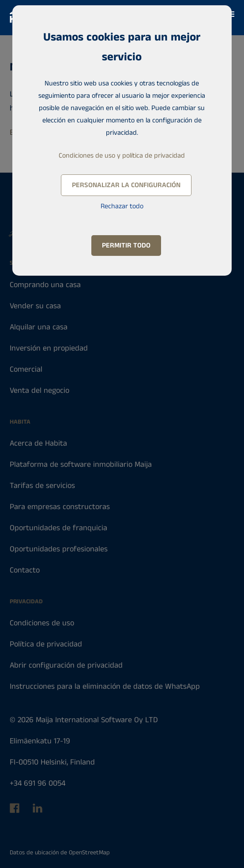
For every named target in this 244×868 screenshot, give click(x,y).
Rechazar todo (122, 206)
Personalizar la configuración (126, 185)
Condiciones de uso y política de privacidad (122, 156)
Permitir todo (126, 246)
